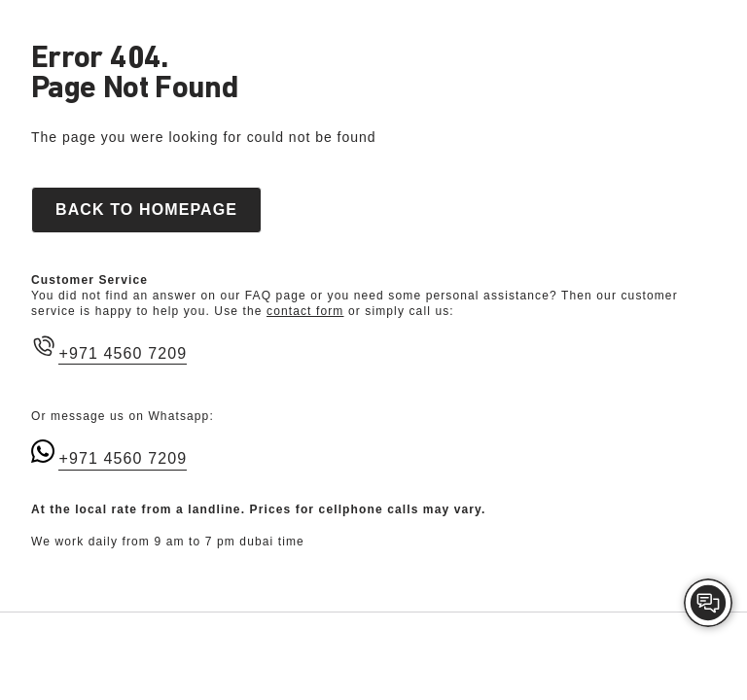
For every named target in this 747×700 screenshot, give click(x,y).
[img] (708, 603)
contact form (305, 311)
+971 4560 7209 (123, 353)
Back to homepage (146, 210)
